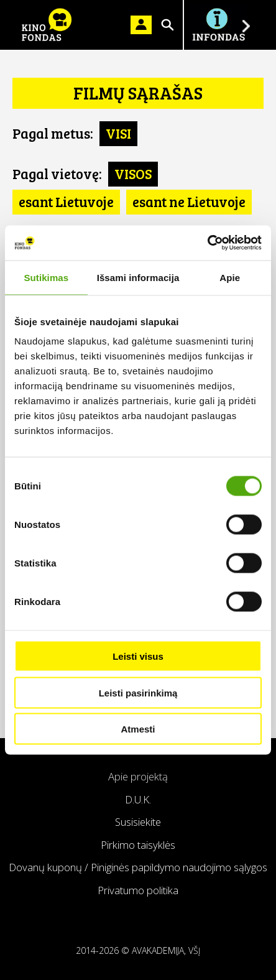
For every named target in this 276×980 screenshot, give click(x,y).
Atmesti (138, 729)
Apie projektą (138, 776)
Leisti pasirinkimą (138, 692)
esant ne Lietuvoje (189, 201)
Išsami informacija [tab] (138, 277)
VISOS (133, 173)
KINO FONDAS (47, 25)
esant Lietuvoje (66, 201)
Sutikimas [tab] (46, 277)
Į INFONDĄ (218, 25)
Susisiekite (138, 822)
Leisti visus (138, 656)
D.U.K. (138, 799)
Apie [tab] (230, 277)
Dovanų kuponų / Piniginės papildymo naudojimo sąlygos (138, 867)
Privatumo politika (138, 890)
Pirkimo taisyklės (138, 845)
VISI (118, 133)
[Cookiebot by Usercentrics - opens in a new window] (207, 243)
